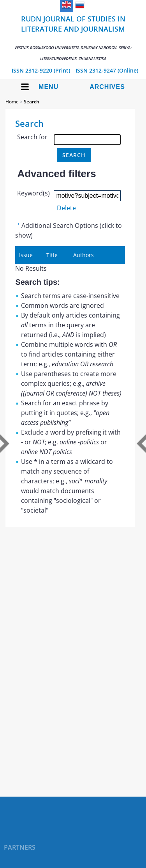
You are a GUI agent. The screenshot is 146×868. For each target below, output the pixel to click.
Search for (32, 137)
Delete (66, 208)
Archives (107, 87)
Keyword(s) (33, 193)
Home (12, 102)
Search (32, 102)
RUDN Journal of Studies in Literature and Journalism (73, 38)
